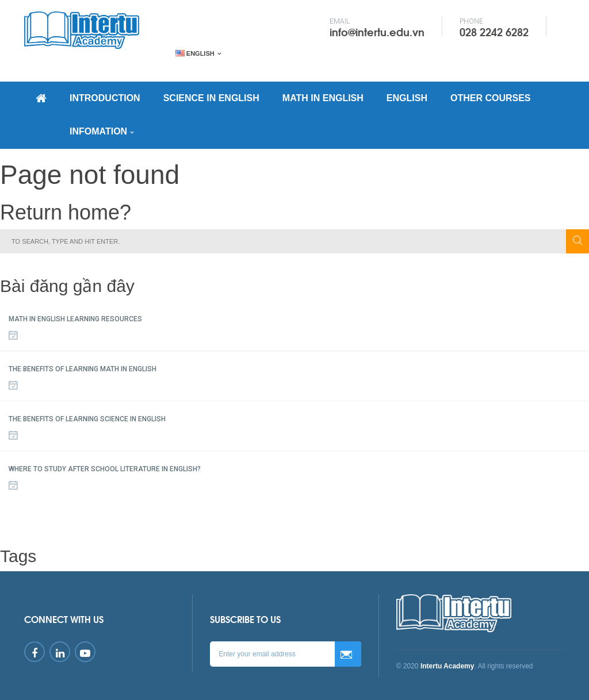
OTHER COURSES (491, 98)
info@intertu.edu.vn (377, 32)
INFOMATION (98, 131)
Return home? (66, 212)
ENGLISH (407, 98)
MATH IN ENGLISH (323, 98)
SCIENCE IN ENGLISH (211, 98)
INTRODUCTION (105, 98)
